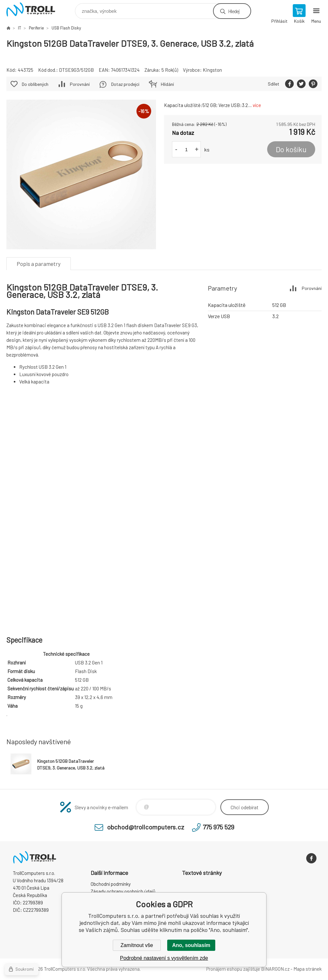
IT (20, 28)
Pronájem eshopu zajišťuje (233, 969)
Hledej (234, 11)
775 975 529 (218, 827)
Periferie (36, 28)
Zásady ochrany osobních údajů (123, 891)
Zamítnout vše (137, 945)
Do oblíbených (35, 84)
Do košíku (291, 149)
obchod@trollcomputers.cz (146, 827)
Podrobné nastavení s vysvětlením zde (164, 958)
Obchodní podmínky (111, 884)
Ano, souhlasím (191, 945)
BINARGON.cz (275, 969)
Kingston (212, 70)
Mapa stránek (307, 969)
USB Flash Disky (66, 28)
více (257, 105)
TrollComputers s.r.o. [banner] (35, 9)
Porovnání (80, 84)
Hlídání (167, 84)
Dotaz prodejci (125, 84)
